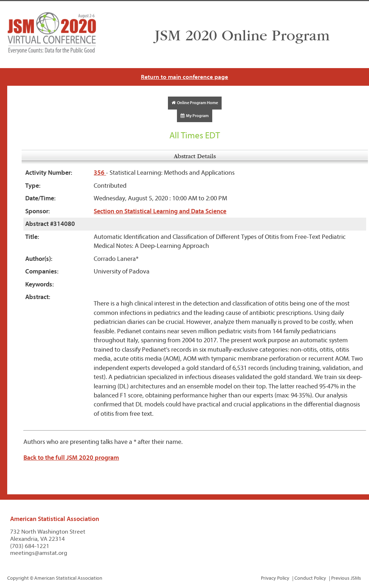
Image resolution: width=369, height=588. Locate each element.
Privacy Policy (275, 578)
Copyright (18, 578)
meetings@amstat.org (39, 553)
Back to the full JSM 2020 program (71, 458)
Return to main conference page (184, 77)
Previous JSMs (346, 578)
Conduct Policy (310, 578)
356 (100, 173)
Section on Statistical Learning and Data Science (160, 211)
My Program (195, 116)
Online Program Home (195, 103)
